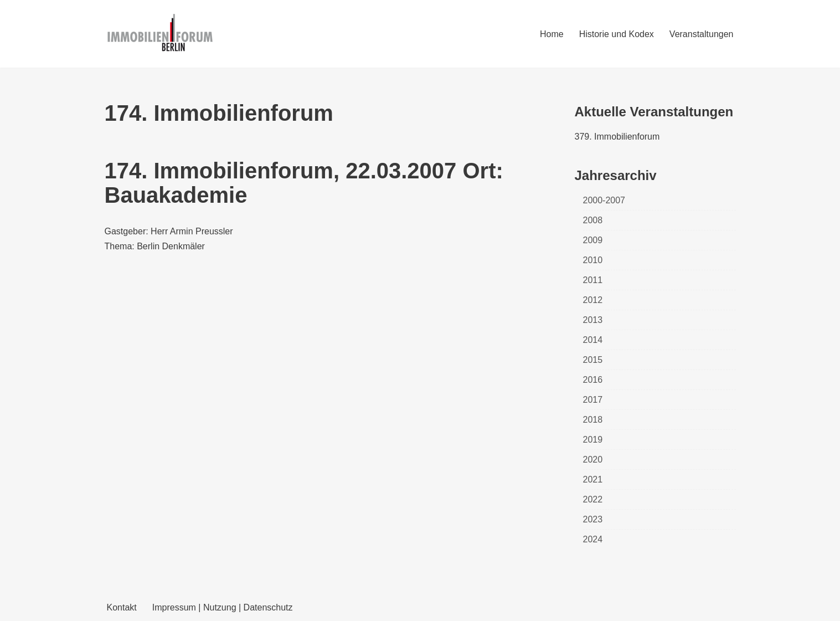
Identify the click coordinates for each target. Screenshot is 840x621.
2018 (593, 420)
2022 (593, 499)
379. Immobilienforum (617, 137)
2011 (593, 280)
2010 (593, 260)
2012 (593, 300)
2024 (593, 539)
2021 (593, 479)
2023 (593, 519)
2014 (593, 340)
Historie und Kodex (617, 34)
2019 (593, 440)
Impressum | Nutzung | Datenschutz (223, 607)
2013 (593, 320)
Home (552, 34)
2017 (593, 400)
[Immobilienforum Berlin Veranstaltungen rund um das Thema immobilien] (160, 34)
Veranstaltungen (702, 34)
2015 (593, 360)
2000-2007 (604, 200)
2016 (593, 380)
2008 (593, 220)
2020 (593, 460)
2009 (593, 240)
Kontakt (122, 607)
